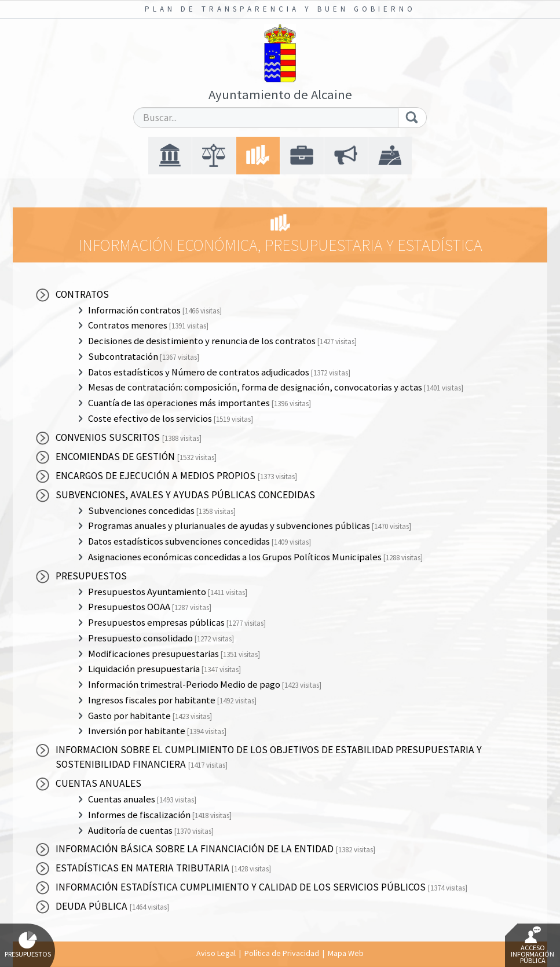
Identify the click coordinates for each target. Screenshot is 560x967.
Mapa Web (346, 953)
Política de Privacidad (282, 953)
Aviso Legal (216, 953)
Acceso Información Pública (532, 946)
